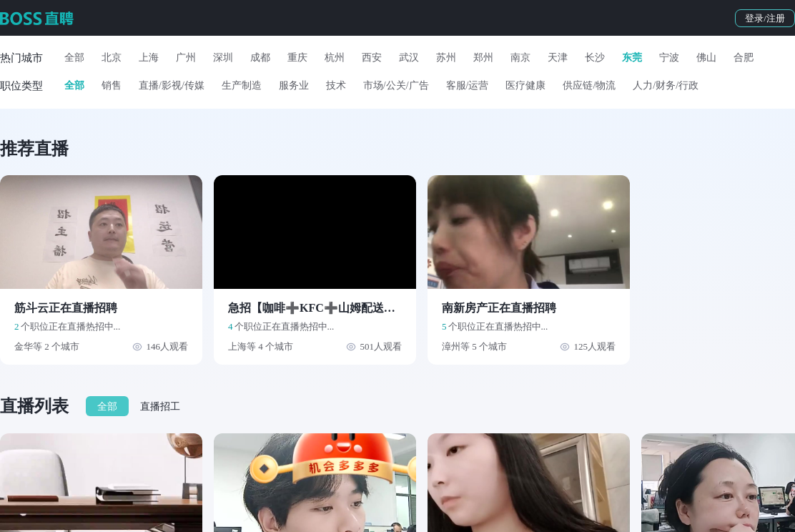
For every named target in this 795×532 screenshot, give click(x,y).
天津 (558, 58)
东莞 (632, 58)
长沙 (595, 58)
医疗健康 (525, 85)
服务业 (294, 85)
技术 (336, 85)
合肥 (744, 58)
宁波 (669, 58)
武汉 (409, 58)
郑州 (483, 58)
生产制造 (242, 85)
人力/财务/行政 (666, 85)
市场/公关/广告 (396, 85)
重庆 (297, 58)
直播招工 (160, 407)
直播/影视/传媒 (172, 85)
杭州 (335, 58)
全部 (74, 58)
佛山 (706, 58)
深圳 (223, 58)
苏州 (446, 58)
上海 (149, 58)
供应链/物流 (589, 85)
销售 (112, 85)
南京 (520, 58)
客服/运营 (468, 85)
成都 (260, 58)
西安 (372, 58)
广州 (186, 58)
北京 (112, 58)
